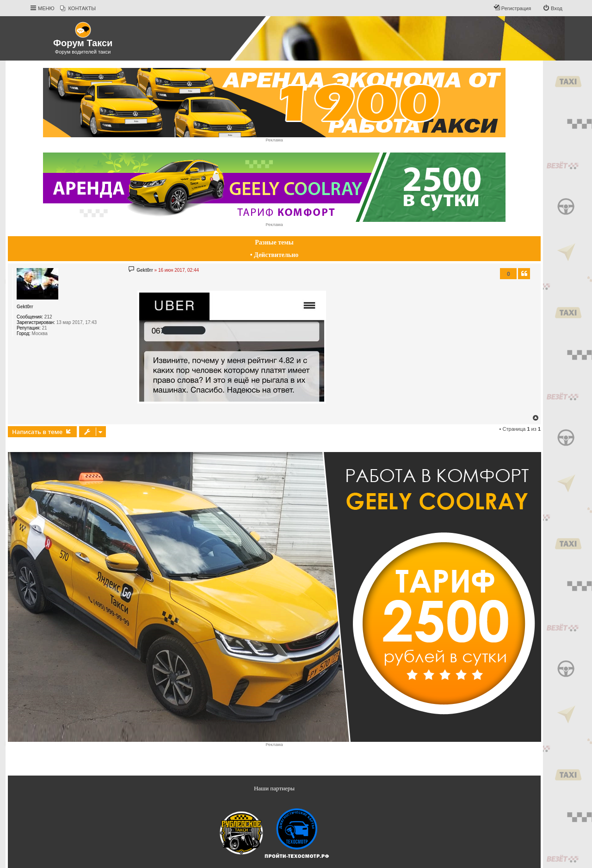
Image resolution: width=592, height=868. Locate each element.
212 (48, 317)
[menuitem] (78, 8)
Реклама (274, 140)
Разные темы (274, 242)
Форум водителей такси (83, 52)
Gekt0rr (25, 307)
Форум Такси (83, 43)
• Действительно (274, 255)
